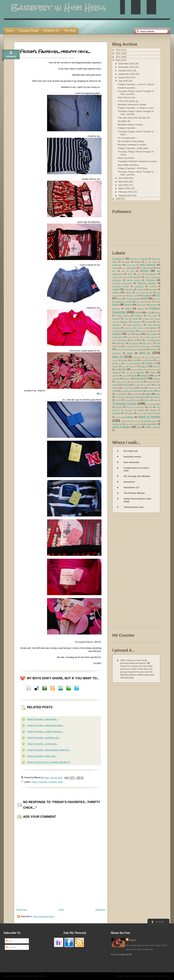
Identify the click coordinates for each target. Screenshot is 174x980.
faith (150, 302)
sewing (140, 391)
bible (123, 271)
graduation (146, 319)
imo (144, 337)
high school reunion (127, 331)
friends (138, 312)
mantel (157, 346)
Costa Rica (129, 289)
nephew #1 (151, 363)
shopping (63, 58)
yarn (153, 427)
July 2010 (123, 81)
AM (146, 262)
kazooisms (129, 482)
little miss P (148, 343)
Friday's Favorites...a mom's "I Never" (136, 84)
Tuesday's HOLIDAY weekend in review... (138, 161)
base (141, 268)
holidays (117, 334)
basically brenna (132, 457)
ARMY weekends (147, 265)
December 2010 (127, 64)
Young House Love (134, 507)
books (139, 274)
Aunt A (124, 268)
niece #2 (144, 366)
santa (123, 391)
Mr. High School (147, 360)
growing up (141, 328)
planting (133, 382)
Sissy (125, 394)
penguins (116, 379)
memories (153, 349)
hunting (130, 337)
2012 (119, 53)
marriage (134, 349)
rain (156, 385)
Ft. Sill (149, 312)
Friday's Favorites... (127, 128)
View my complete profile (121, 954)
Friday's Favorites (50, 58)
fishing (128, 309)
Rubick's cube (153, 388)
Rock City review (126, 158)
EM (146, 298)
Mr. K (158, 360)
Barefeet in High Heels (24, 976)
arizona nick (131, 265)
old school (134, 369)
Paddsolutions (136, 976)
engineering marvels (124, 302)
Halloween (153, 328)
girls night (152, 316)
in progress (153, 337)
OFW (124, 369)
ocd (116, 369)
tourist (158, 404)
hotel (129, 334)
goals (126, 319)
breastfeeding (151, 274)
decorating (146, 295)
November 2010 (127, 67)
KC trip (134, 340)
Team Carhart (155, 397)
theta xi (147, 400)
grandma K (137, 322)
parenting (145, 375)
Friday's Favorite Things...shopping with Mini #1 (49, 762)
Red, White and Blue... (129, 165)
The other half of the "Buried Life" (134, 118)
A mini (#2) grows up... (129, 101)
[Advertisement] (126, 573)
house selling (118, 337)
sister (133, 394)
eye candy (140, 302)
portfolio (150, 382)
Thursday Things (124, 403)
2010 (119, 60)
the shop (137, 400)
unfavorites (129, 410)
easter (120, 299)
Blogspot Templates (163, 976)
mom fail (148, 357)
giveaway (116, 319)
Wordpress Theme (123, 976)
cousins (116, 292)
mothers (124, 360)
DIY (158, 295)
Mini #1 (145, 353)
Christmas (150, 280)
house (138, 334)
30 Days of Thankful (139, 259)
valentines (116, 413)
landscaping (120, 343)
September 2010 (127, 74)
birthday (144, 271)
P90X (153, 372)
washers (150, 413)
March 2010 (125, 188)
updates (141, 410)
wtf (146, 427)
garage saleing (123, 316)
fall (156, 302)
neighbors (137, 363)
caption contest (134, 280)
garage (157, 312)
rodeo (142, 388)
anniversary (117, 265)
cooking (116, 289)
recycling (125, 388)
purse (145, 385)
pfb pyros (127, 379)
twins (150, 407)
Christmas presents (147, 283)
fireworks (116, 309)
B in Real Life (131, 451)
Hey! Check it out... (127, 97)
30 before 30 (124, 121)
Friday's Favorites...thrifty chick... (55, 52)
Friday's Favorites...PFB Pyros (133, 168)
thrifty (71, 58)
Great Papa (129, 328)
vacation (153, 410)
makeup (148, 346)
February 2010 (126, 192)
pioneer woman (121, 382)
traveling (119, 407)
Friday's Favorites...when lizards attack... (46, 725)
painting (116, 375)
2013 (119, 50)
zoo (159, 427)
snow (140, 394)
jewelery (124, 340)
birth (132, 271)
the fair (127, 400)
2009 (119, 199)
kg (141, 340)
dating (124, 296)
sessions (131, 391)
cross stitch (141, 292)
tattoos (124, 397)
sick (159, 391)
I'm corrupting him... (127, 138)
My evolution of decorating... (132, 141)
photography (141, 378)
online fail (154, 369)
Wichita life (117, 424)
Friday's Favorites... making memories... (45, 732)
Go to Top (158, 923)
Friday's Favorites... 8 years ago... (42, 744)
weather (118, 417)
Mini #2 (118, 357)
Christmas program (121, 286)
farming (128, 305)
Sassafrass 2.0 (131, 487)
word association (149, 424)
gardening (138, 316)
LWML (140, 346)
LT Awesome (130, 346)
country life (141, 289)
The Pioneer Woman (134, 493)
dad (151, 292)
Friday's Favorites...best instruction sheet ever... (49, 750)
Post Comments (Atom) (44, 916)
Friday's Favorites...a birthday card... (44, 738)
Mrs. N (127, 363)
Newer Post (22, 910)
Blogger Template (148, 976)
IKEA (138, 337)
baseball (150, 268)
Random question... (127, 88)
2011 (119, 57)
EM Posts (157, 299)
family (116, 304)
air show (126, 262)
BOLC (130, 274)
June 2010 (124, 178)
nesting (115, 366)
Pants (124, 376)
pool (141, 382)
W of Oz (140, 413)
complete (153, 286)
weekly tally (126, 421)
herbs (114, 331)
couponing (153, 289)
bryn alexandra (132, 462)
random (115, 388)
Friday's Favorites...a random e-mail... (136, 108)
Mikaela (133, 940)
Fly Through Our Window (137, 476)
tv (143, 407)
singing (118, 394)
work (139, 427)
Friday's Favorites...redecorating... (43, 719)
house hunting (151, 334)
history (155, 331)
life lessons (134, 343)
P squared (139, 372)
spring (158, 394)
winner (135, 424)
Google (135, 319)
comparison (139, 286)
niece (124, 366)
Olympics (145, 369)
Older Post (100, 910)
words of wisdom (122, 427)
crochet (128, 292)
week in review (149, 417)
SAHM (115, 391)
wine (127, 424)
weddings (129, 417)
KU (147, 340)
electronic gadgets (133, 299)
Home (61, 910)
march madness (122, 349)
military (130, 353)
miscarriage (137, 357)
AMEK (155, 262)
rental (134, 388)
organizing (117, 372)
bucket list (126, 277)
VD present (129, 413)
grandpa (149, 322)
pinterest (157, 379)
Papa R (133, 375)
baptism (133, 268)
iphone (115, 340)
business (137, 277)
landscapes (156, 340)
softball (148, 394)
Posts (9, 941)
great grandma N (135, 325)
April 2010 (124, 185)
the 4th (118, 400)
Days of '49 (134, 295)
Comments (11, 947)
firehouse (153, 305)
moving (134, 360)
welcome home (151, 421)
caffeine (148, 277)
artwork (115, 268)
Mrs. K (118, 363)
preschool (126, 385)
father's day (141, 305)
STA (117, 397)
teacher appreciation (137, 397)
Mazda (143, 349)
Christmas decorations (122, 283)
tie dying (149, 404)
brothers (115, 277)
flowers (141, 309)
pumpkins (137, 385)
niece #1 (133, 366)
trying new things (133, 407)
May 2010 (124, 182)
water (158, 413)
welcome (137, 421)
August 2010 (125, 77)
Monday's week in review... (131, 125)
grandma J (124, 322)
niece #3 (157, 366)
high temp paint (144, 331)
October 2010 (125, 71)
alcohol (137, 262)
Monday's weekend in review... (133, 104)
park (156, 375)
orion (128, 373)
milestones (117, 353)
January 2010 (125, 195)
